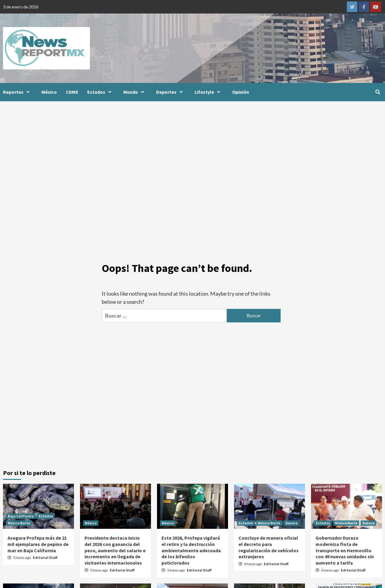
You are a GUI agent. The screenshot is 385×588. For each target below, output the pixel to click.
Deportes (171, 92)
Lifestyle (209, 92)
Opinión (241, 92)
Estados (101, 92)
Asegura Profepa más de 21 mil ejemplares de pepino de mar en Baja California (38, 544)
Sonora (291, 523)
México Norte (19, 523)
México (49, 92)
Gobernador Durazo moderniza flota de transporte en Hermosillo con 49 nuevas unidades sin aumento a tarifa (345, 550)
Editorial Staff (45, 558)
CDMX (72, 92)
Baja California (21, 516)
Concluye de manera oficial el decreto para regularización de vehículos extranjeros (269, 547)
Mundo (135, 92)
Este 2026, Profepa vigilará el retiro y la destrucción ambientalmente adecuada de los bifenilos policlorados (191, 550)
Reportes (18, 92)
